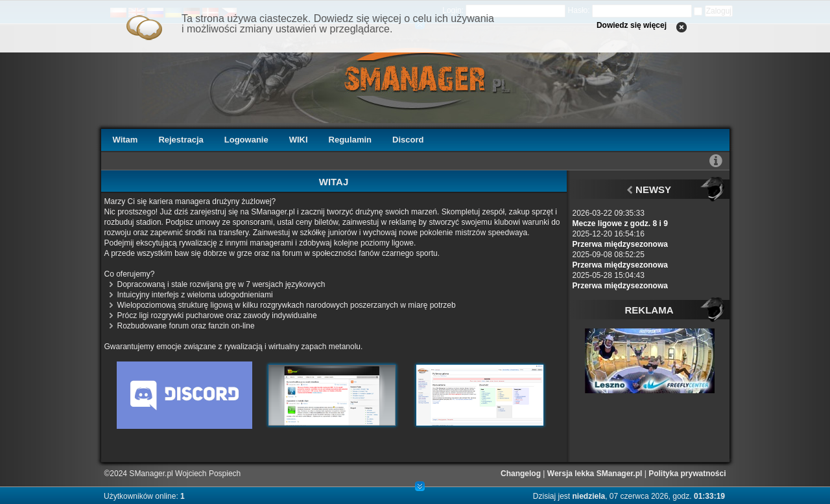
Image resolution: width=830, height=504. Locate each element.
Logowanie (246, 140)
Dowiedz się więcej (632, 25)
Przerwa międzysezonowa (620, 244)
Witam (125, 140)
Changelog (521, 474)
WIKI (299, 140)
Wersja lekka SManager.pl (595, 474)
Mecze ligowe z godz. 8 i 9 (620, 223)
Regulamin (350, 140)
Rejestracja (181, 140)
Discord (408, 140)
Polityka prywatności (687, 474)
